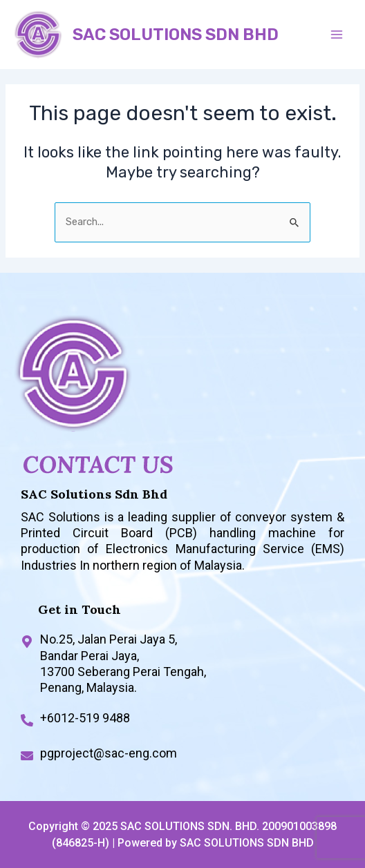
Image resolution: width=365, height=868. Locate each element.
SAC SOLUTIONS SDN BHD (176, 35)
